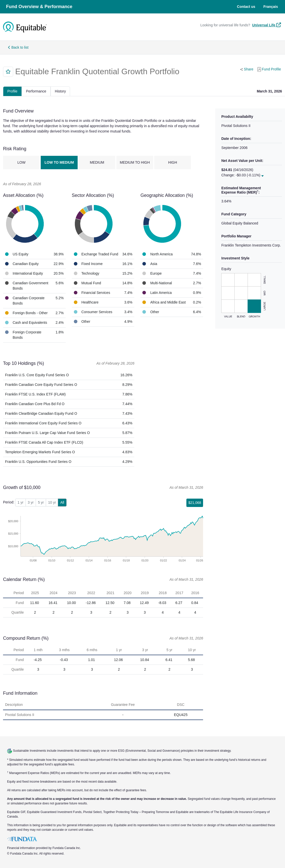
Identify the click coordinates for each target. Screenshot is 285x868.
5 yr (41, 502)
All (62, 502)
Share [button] (248, 69)
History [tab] (60, 91)
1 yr (20, 502)
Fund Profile (269, 69)
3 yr (31, 502)
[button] (8, 72)
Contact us (246, 7)
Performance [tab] (36, 91)
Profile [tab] (12, 91)
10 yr (52, 502)
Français (271, 7)
